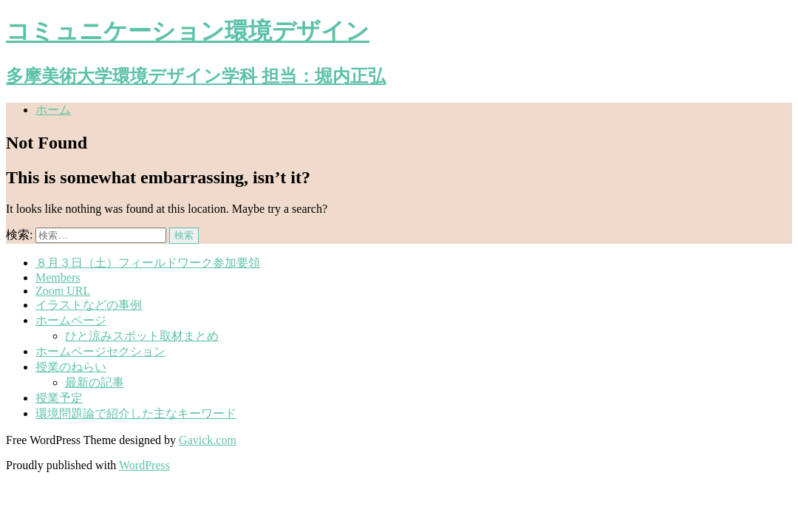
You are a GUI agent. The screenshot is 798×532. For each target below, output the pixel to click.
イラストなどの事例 (89, 305)
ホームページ (71, 320)
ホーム (53, 110)
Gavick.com (208, 440)
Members (58, 277)
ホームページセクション (100, 351)
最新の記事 (95, 382)
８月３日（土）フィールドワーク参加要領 (148, 263)
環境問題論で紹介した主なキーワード (136, 413)
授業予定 (59, 398)
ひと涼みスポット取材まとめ (142, 336)
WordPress (144, 465)
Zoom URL (63, 291)
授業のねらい (71, 367)
